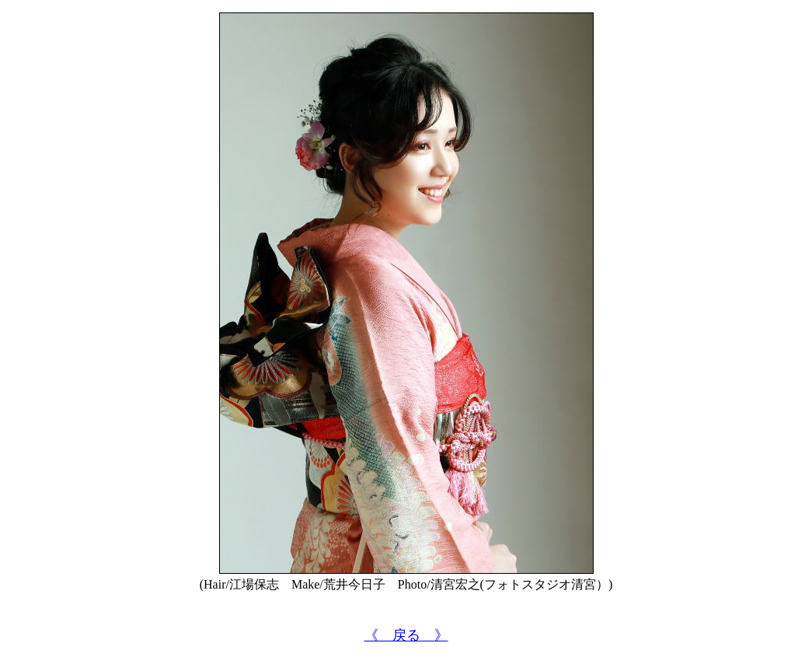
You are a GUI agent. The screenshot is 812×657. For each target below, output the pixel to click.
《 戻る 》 (406, 635)
